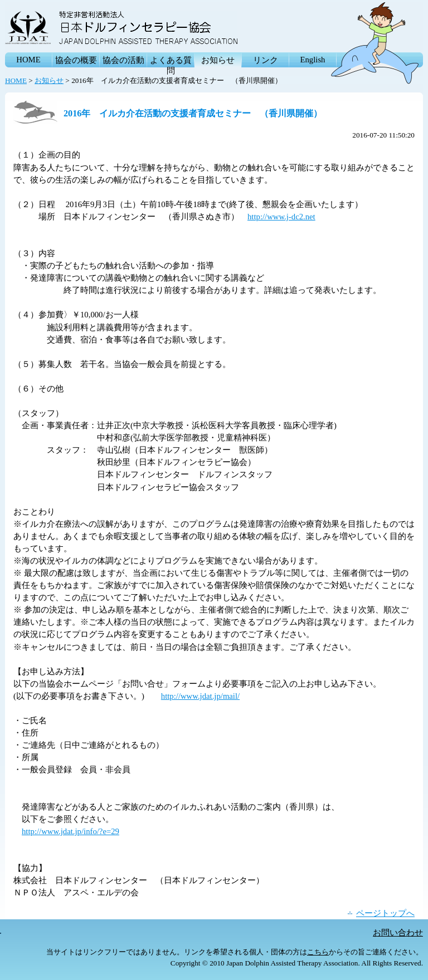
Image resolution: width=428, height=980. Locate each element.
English (313, 60)
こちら (318, 952)
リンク (266, 60)
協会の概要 (76, 60)
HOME (28, 60)
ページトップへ (385, 913)
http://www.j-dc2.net (281, 217)
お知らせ (218, 60)
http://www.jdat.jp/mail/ (200, 696)
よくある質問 (171, 62)
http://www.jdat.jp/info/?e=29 (70, 831)
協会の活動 (123, 60)
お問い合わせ (398, 933)
